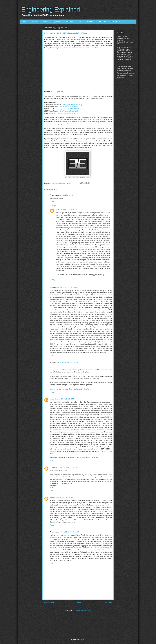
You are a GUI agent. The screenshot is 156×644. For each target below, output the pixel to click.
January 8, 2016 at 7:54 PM (69, 362)
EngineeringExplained (59, 183)
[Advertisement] (31, 66)
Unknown (53, 468)
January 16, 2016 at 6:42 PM (65, 399)
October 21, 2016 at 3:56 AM (69, 532)
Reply (52, 201)
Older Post (107, 603)
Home (78, 603)
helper (58, 210)
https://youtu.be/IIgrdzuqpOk (69, 111)
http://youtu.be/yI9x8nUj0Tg (73, 105)
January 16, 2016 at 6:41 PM (71, 210)
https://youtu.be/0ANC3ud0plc (68, 113)
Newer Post (49, 603)
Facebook (75, 178)
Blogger (82, 639)
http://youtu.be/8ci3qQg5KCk (70, 107)
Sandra (53, 498)
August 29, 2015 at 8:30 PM (69, 288)
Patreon (89, 178)
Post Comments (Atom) (83, 610)
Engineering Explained (51, 10)
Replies (55, 206)
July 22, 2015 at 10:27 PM (68, 195)
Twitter (82, 178)
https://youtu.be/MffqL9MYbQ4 (70, 109)
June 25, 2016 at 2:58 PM (64, 498)
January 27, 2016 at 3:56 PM (67, 468)
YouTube (68, 178)
